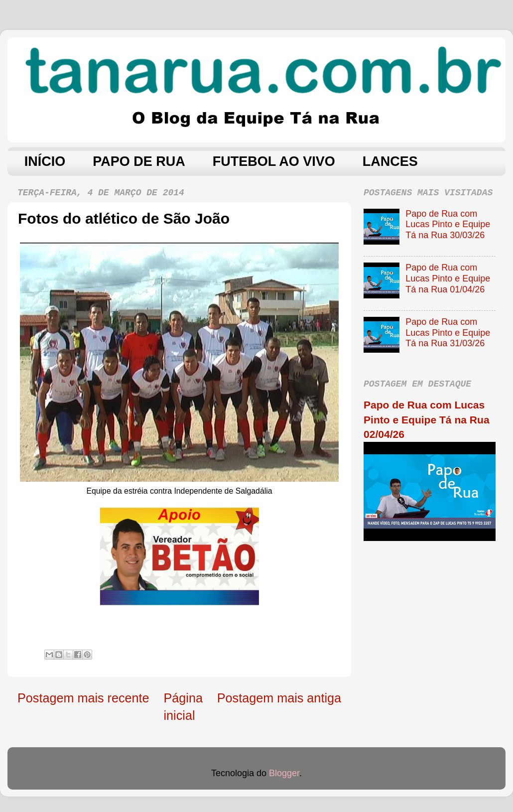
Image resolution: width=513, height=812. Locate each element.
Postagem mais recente (83, 698)
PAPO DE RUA (139, 161)
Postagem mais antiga (279, 698)
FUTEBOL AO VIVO (274, 161)
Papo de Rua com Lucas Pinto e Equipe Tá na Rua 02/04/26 (427, 419)
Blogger (284, 773)
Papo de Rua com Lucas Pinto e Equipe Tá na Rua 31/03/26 (448, 333)
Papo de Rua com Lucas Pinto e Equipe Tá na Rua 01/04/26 (448, 278)
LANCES (390, 161)
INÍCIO (45, 161)
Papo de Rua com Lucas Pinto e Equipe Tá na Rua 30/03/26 (448, 224)
